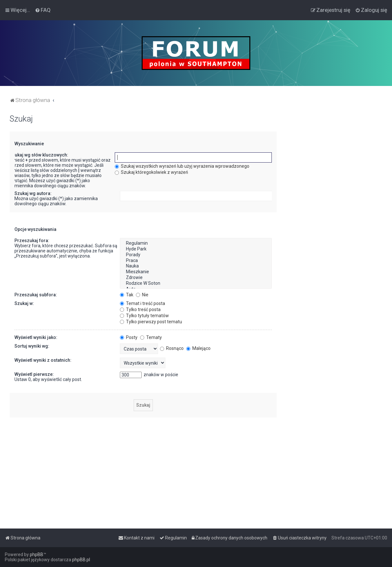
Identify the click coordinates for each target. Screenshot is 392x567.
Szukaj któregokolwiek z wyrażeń (151, 172)
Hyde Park (196, 249)
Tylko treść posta (140, 309)
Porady (196, 255)
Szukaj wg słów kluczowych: (39, 155)
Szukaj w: (24, 303)
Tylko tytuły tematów (144, 316)
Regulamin (196, 243)
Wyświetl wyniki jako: (36, 337)
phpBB (37, 554)
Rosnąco (172, 348)
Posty (129, 337)
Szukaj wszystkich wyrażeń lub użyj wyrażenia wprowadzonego (182, 166)
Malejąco (198, 348)
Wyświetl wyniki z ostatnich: (43, 360)
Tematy (151, 337)
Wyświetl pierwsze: (34, 374)
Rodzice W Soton (196, 283)
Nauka (196, 266)
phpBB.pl (81, 560)
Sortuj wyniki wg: (32, 346)
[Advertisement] (334, 210)
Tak (127, 295)
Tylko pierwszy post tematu (151, 322)
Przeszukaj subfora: (36, 295)
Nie (142, 295)
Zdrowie (196, 278)
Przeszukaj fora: (32, 241)
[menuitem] (43, 10)
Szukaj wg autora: (33, 193)
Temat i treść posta (142, 303)
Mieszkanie (196, 272)
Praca (196, 261)
